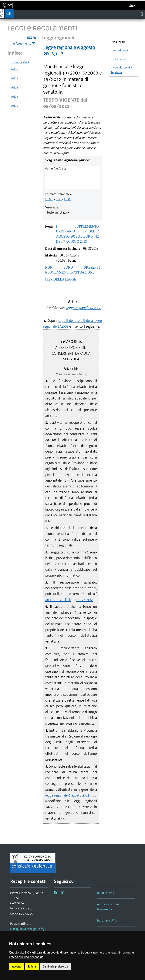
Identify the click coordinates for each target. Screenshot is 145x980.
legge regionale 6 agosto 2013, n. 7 (71, 795)
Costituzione (120, 59)
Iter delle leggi (120, 51)
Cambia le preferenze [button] (55, 967)
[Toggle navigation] (142, 14)
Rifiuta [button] (32, 967)
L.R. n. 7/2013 (20, 62)
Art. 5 (15, 106)
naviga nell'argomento (24, 40)
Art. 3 (15, 87)
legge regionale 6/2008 (84, 308)
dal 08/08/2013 (56, 168)
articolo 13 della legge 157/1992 (69, 600)
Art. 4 (15, 96)
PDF (59, 199)
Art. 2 (15, 78)
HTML (49, 199)
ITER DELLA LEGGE (61, 279)
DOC (67, 199)
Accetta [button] (17, 967)
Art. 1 (15, 69)
